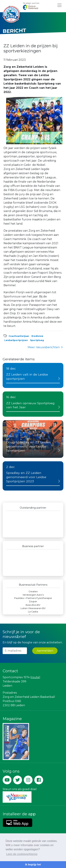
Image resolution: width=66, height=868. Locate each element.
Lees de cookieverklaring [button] (22, 854)
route (35, 677)
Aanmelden (45, 651)
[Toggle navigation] (59, 5)
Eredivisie (37, 336)
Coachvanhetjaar (19, 336)
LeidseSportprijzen (16, 340)
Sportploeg (37, 340)
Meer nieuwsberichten (44, 347)
